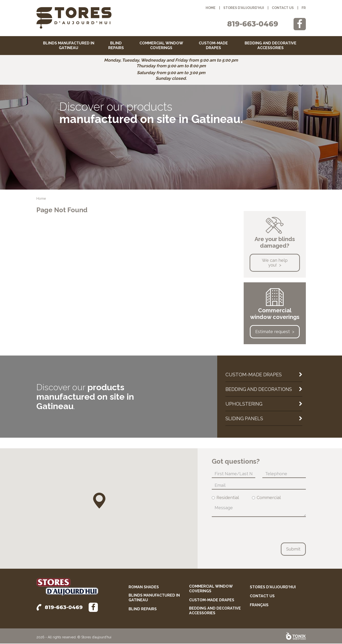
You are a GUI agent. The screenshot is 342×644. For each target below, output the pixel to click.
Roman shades (144, 587)
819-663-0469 (253, 24)
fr (304, 8)
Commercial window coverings (161, 45)
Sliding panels (244, 419)
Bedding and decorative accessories (271, 45)
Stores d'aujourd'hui (244, 8)
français (259, 605)
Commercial (266, 498)
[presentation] (248, 530)
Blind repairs (116, 45)
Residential (225, 498)
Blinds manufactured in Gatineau (69, 45)
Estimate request (273, 332)
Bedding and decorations (259, 390)
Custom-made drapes (213, 45)
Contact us (283, 8)
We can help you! (275, 263)
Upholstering (244, 404)
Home (211, 8)
